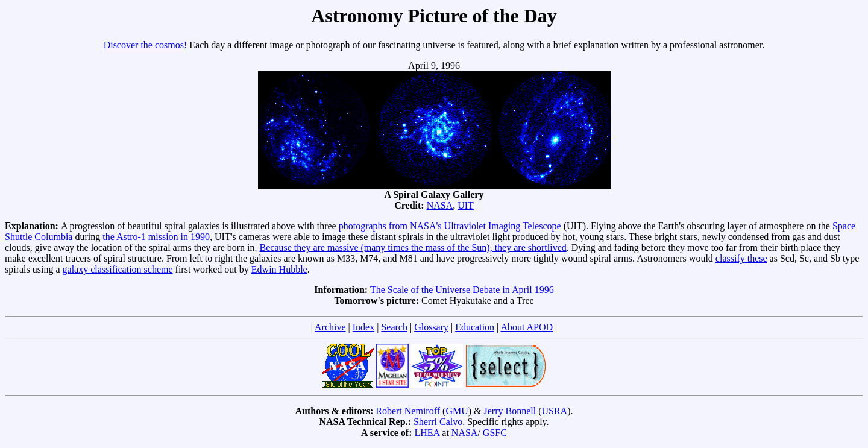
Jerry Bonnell (510, 411)
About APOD (527, 327)
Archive (330, 327)
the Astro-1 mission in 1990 (156, 237)
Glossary (431, 327)
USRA (554, 411)
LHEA (427, 433)
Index (363, 327)
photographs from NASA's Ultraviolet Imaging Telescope (450, 226)
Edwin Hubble (279, 269)
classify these (741, 258)
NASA (440, 205)
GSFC (495, 433)
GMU (457, 411)
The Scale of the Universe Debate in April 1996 (462, 290)
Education (475, 327)
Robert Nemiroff (408, 411)
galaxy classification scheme (118, 269)
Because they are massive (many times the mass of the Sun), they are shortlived (413, 248)
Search (394, 327)
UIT (466, 205)
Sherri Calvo (438, 422)
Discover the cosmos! (146, 45)
